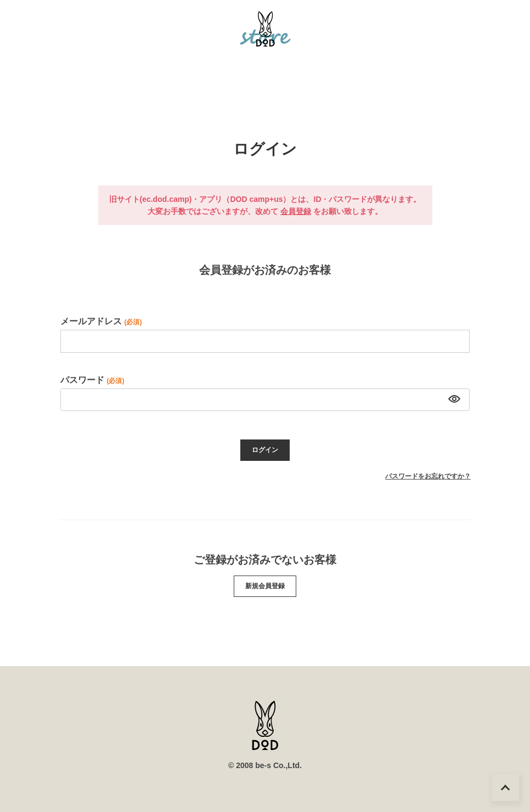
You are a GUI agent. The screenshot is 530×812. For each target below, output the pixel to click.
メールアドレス (101, 321)
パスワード (92, 380)
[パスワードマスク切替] (453, 400)
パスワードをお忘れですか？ (428, 476)
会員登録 (296, 211)
